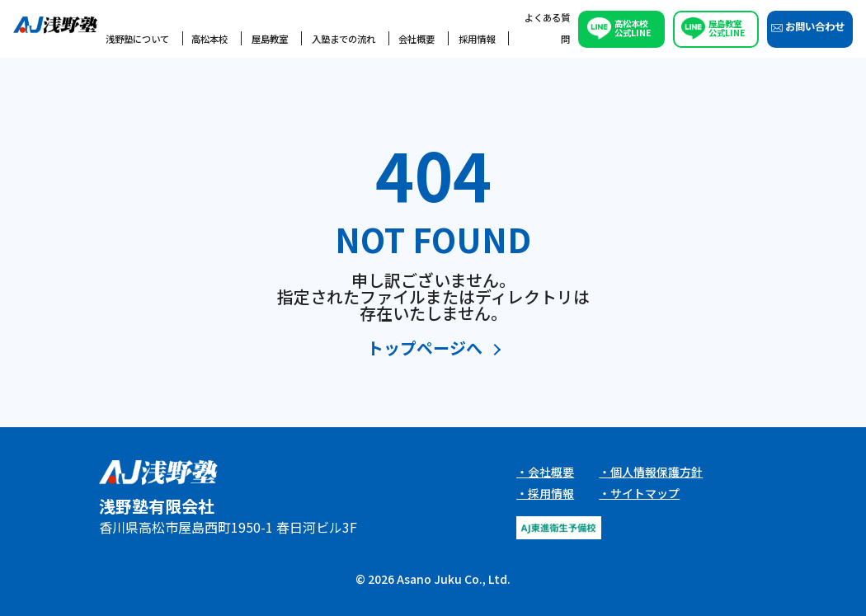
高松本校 (209, 39)
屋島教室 (270, 39)
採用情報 (477, 39)
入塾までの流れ (344, 39)
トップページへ (425, 349)
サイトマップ (645, 493)
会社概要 (417, 39)
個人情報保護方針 (657, 472)
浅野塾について (137, 39)
